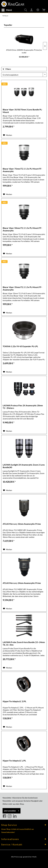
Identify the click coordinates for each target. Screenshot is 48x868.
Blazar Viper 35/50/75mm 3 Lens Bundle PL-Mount (23, 111)
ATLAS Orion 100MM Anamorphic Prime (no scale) (24, 51)
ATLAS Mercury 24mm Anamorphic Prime (22, 583)
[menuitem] (7, 10)
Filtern (7, 69)
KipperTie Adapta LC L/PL (14, 761)
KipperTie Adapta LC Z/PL (14, 701)
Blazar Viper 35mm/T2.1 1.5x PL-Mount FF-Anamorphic (22, 288)
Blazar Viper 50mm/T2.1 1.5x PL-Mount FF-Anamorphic (22, 229)
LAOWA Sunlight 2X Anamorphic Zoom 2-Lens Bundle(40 (24, 466)
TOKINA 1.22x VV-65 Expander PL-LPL (20, 346)
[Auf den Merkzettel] (8, 135)
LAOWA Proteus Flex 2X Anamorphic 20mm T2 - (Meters (23, 407)
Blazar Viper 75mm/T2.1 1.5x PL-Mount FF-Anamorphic (22, 170)
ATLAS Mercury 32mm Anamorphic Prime (22, 524)
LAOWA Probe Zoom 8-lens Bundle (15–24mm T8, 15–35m (24, 643)
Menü (7, 10)
